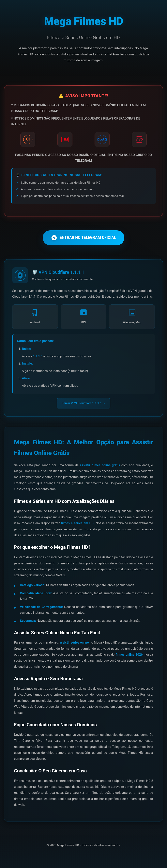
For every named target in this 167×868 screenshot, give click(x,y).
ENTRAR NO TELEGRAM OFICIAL (83, 239)
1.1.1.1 (38, 358)
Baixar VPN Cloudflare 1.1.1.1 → (83, 405)
